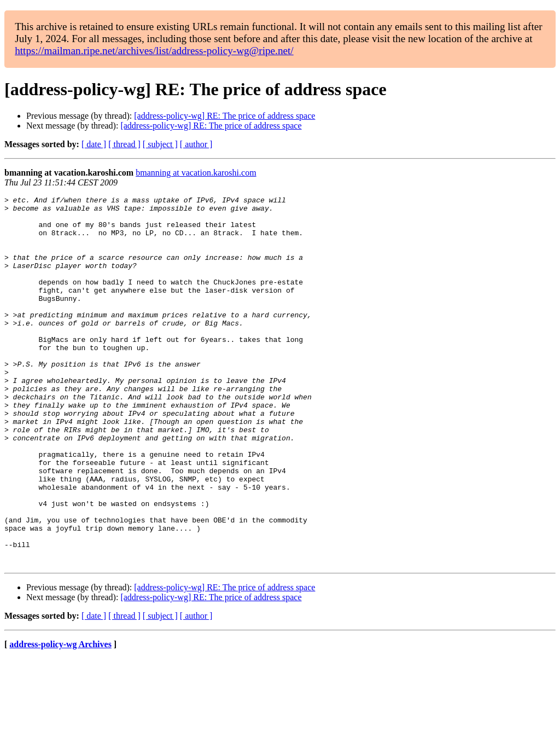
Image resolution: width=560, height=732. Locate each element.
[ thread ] (124, 144)
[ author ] (196, 144)
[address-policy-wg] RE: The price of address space (224, 116)
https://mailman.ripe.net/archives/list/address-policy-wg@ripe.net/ (154, 51)
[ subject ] (160, 144)
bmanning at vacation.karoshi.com (196, 173)
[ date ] (94, 144)
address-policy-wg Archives (60, 718)
